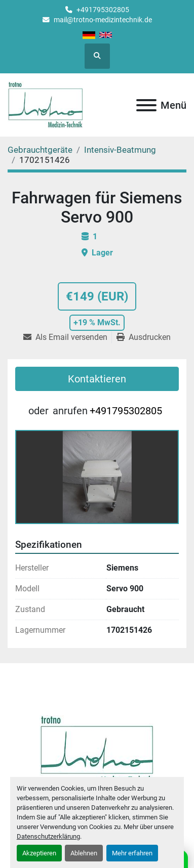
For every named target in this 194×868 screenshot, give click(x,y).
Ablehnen (84, 853)
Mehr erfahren (132, 853)
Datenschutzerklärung (48, 836)
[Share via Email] (67, 337)
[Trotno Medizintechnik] (97, 750)
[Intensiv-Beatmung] (120, 150)
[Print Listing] (144, 337)
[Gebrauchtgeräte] (40, 150)
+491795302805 (103, 10)
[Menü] (146, 105)
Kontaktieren (97, 379)
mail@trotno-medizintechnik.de (103, 20)
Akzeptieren (39, 853)
